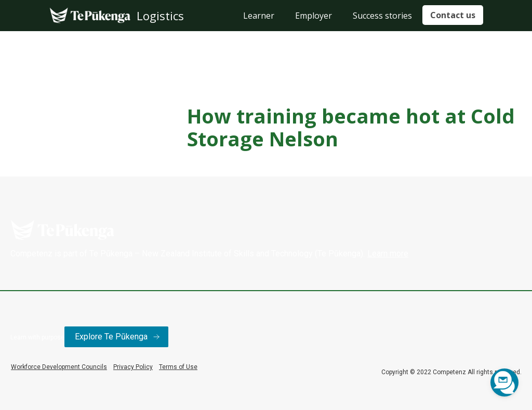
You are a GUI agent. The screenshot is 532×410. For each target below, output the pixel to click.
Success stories (382, 16)
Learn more (388, 254)
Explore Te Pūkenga (111, 337)
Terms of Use (178, 367)
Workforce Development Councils (59, 367)
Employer (314, 16)
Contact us (453, 15)
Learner (259, 16)
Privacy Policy (133, 367)
